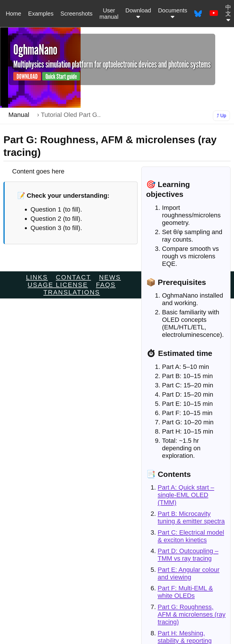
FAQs (106, 285)
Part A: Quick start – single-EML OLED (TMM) (186, 495)
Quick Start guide (61, 76)
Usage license (58, 285)
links (37, 277)
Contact (73, 277)
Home (13, 14)
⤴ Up (221, 116)
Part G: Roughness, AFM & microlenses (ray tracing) (192, 614)
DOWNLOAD (27, 76)
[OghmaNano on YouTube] (214, 14)
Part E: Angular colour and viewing (189, 573)
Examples (41, 14)
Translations (72, 292)
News (110, 277)
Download (138, 13)
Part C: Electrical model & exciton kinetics (191, 536)
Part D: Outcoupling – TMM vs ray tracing (188, 555)
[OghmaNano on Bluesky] (198, 14)
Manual (19, 115)
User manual (109, 14)
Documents (173, 13)
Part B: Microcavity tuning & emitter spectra (191, 517)
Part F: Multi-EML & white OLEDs (185, 592)
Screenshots (76, 14)
